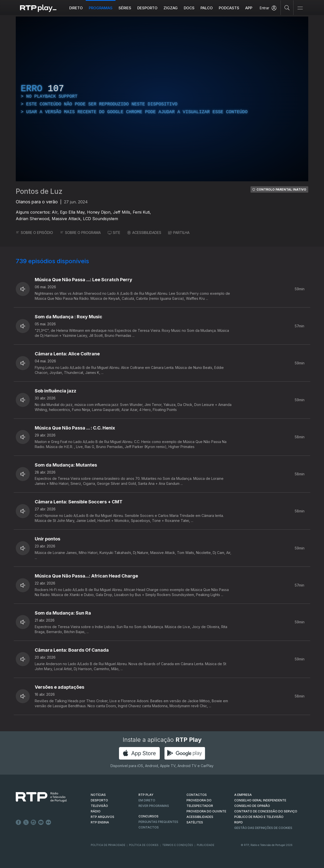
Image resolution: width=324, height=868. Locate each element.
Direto (76, 8)
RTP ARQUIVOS (102, 817)
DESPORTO (99, 800)
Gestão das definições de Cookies (263, 828)
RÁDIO (96, 811)
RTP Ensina (100, 822)
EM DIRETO (147, 800)
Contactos (149, 827)
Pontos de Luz (39, 191)
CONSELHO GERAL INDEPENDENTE (260, 800)
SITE (114, 233)
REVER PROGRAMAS (154, 806)
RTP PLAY (146, 795)
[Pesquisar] (287, 8)
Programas (101, 8)
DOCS (189, 8)
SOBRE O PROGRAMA (80, 233)
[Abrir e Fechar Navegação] (300, 8)
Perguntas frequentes (158, 822)
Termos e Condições (178, 845)
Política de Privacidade (108, 845)
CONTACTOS (197, 795)
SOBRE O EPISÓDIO (34, 233)
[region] (162, 99)
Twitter (26, 822)
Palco (207, 8)
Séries (125, 8)
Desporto (147, 8)
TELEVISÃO (99, 806)
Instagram (33, 822)
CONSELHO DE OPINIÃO (252, 806)
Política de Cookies (144, 845)
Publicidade (205, 845)
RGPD (238, 822)
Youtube (41, 822)
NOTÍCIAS (98, 795)
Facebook (18, 822)
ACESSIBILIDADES (144, 233)
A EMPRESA (243, 795)
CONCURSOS (148, 816)
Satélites (195, 822)
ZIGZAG (171, 8)
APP (249, 8)
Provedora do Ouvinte (206, 811)
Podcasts (229, 8)
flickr (48, 822)
